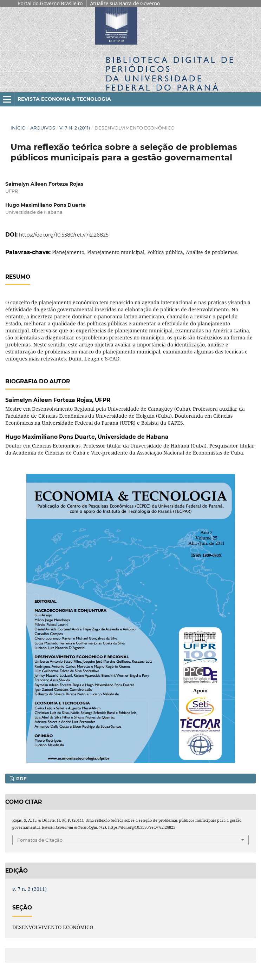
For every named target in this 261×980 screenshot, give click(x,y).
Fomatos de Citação (40, 840)
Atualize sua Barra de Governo (125, 3)
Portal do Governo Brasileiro (50, 3)
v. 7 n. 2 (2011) (75, 128)
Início (18, 128)
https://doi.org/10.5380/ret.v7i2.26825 (64, 235)
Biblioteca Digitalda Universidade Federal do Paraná (170, 74)
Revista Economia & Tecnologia (64, 99)
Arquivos (43, 128)
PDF (21, 779)
